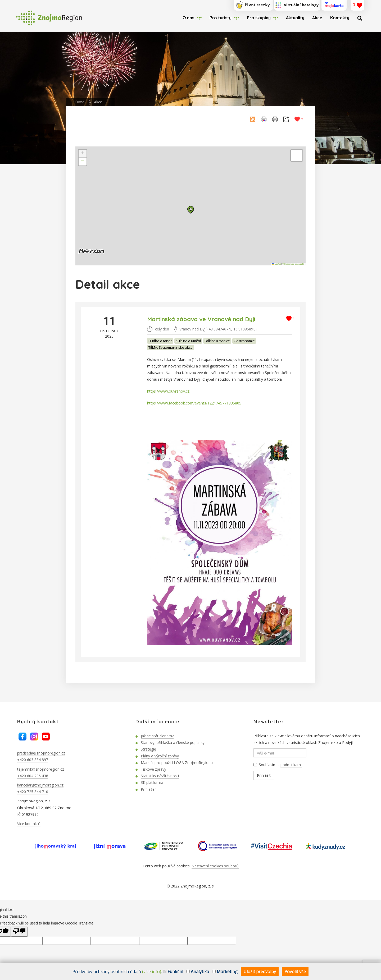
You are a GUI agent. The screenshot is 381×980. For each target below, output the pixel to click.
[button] (191, 210)
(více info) (152, 972)
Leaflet (276, 264)
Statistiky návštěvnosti (160, 776)
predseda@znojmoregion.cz (41, 753)
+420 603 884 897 (33, 760)
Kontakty (340, 18)
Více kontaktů (29, 824)
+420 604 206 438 (33, 776)
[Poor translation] (19, 932)
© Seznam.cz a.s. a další (293, 264)
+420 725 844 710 (33, 792)
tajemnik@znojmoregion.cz (41, 769)
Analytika (198, 972)
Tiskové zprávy (153, 769)
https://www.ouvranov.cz (168, 391)
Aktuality (295, 18)
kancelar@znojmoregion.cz (40, 785)
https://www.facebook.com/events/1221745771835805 (194, 403)
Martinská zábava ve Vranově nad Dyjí (201, 319)
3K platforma (152, 782)
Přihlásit (264, 775)
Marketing (225, 972)
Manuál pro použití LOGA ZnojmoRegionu (177, 763)
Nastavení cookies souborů (215, 866)
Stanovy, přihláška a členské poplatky (173, 742)
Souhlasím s (278, 765)
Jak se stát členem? (157, 736)
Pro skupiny (259, 18)
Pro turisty (221, 18)
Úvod (80, 102)
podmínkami (291, 765)
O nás (188, 18)
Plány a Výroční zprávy (160, 756)
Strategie (148, 749)
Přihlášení (149, 789)
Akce (317, 18)
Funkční (173, 972)
